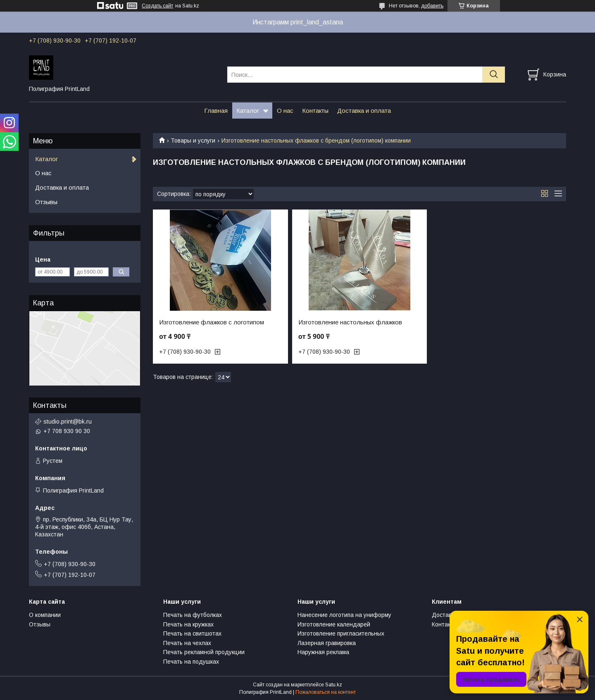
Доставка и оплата (364, 111)
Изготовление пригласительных (341, 633)
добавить (432, 6)
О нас (285, 111)
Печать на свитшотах (192, 633)
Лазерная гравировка (327, 643)
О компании (45, 615)
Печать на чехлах (187, 643)
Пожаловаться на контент (326, 692)
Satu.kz (334, 685)
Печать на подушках (191, 662)
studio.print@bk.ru (68, 421)
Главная (216, 111)
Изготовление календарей (334, 624)
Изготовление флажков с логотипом (212, 322)
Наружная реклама (323, 652)
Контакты (315, 111)
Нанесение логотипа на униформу (344, 615)
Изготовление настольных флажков (350, 322)
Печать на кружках (188, 624)
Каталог (248, 111)
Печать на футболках (193, 615)
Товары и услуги (193, 140)
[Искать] (494, 75)
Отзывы (46, 202)
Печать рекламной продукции (204, 652)
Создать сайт (157, 6)
